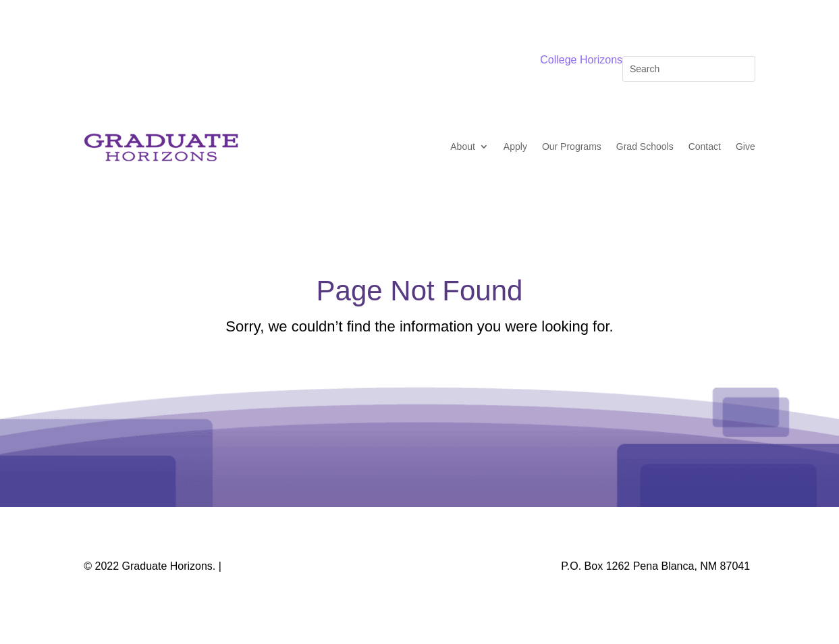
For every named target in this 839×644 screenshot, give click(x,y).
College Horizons (581, 60)
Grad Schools (645, 146)
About (463, 146)
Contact (705, 146)
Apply (515, 146)
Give (746, 146)
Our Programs (572, 146)
